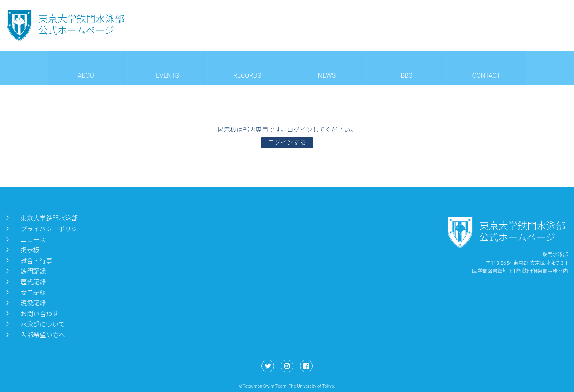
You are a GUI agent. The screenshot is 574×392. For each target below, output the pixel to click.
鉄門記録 (25, 271)
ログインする (287, 143)
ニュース (25, 240)
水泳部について (35, 324)
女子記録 (25, 293)
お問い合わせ (31, 314)
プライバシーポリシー (44, 229)
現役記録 (25, 303)
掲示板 (22, 250)
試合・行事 (28, 261)
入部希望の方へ (35, 335)
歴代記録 (25, 282)
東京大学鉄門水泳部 (41, 218)
